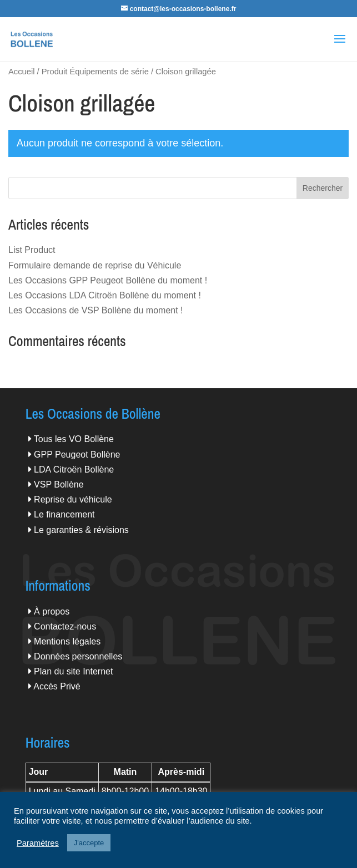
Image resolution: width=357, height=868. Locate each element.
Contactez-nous (65, 626)
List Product (32, 250)
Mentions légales (67, 641)
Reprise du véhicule (73, 499)
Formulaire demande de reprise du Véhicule (95, 265)
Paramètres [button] (38, 843)
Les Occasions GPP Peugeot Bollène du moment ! (108, 280)
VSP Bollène (59, 484)
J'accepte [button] (89, 843)
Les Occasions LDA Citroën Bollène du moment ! (105, 295)
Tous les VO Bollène (74, 439)
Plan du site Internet (73, 671)
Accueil (21, 72)
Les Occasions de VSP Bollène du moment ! (96, 310)
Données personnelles (78, 656)
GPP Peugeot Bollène (77, 455)
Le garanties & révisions (81, 530)
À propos (52, 611)
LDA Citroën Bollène (74, 469)
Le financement (64, 514)
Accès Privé (57, 686)
